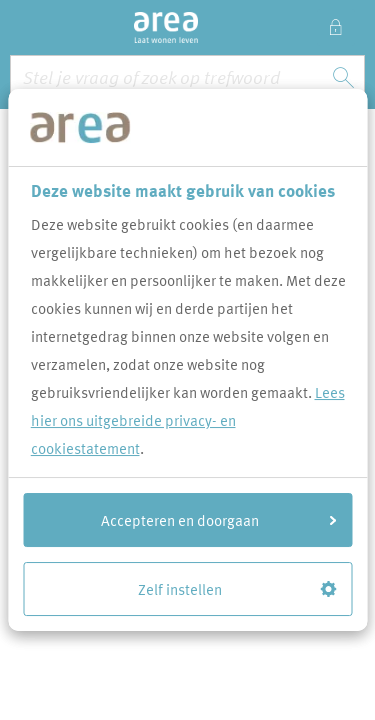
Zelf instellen (237, 589)
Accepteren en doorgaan (218, 520)
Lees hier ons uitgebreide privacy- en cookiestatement (188, 420)
